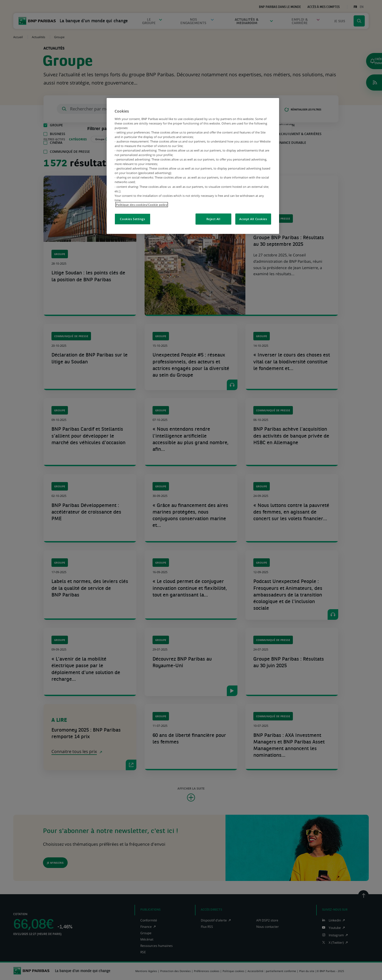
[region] (193, 166)
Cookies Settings (132, 219)
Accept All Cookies (253, 219)
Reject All (213, 219)
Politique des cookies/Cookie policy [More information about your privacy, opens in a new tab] (142, 205)
